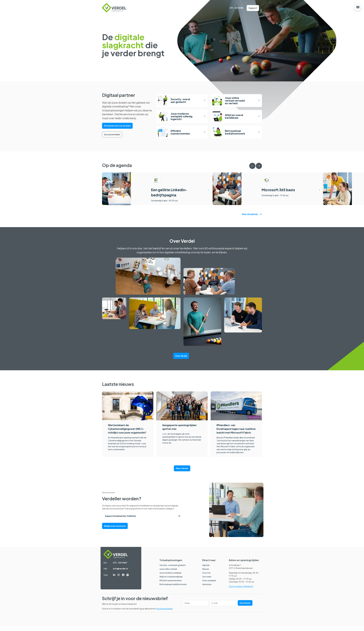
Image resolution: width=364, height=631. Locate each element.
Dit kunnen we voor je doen (117, 125)
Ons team (207, 581)
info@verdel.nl (120, 573)
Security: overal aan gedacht (173, 570)
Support (253, 8)
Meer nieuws (182, 473)
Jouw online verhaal (168, 573)
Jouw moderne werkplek (170, 577)
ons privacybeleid (164, 613)
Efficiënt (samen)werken (171, 585)
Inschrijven (245, 607)
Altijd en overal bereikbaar (171, 581)
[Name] (196, 607)
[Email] (223, 607)
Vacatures (207, 589)
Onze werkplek (209, 585)
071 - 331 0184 (236, 8)
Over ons (206, 577)
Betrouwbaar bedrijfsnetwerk (173, 589)
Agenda (206, 570)
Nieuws (206, 573)
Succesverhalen (112, 133)
